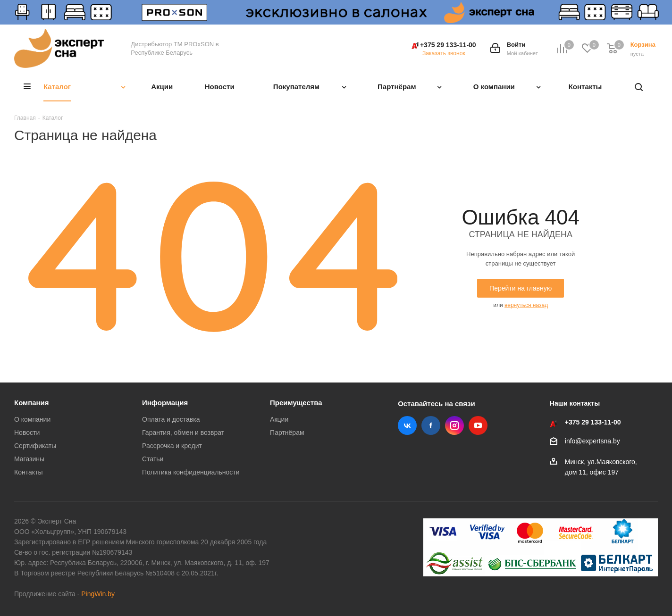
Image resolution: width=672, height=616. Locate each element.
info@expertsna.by (592, 441)
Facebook (431, 425)
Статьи (153, 459)
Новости (27, 433)
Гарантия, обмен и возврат (183, 433)
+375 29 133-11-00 (448, 45)
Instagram (454, 425)
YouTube (478, 425)
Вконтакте (407, 425)
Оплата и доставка (171, 419)
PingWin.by (98, 594)
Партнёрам (287, 433)
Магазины (29, 459)
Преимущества (296, 403)
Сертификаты (35, 446)
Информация (165, 403)
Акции (279, 419)
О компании (32, 419)
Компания (32, 403)
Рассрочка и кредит (172, 446)
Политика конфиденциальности (191, 472)
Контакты (28, 472)
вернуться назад (526, 305)
